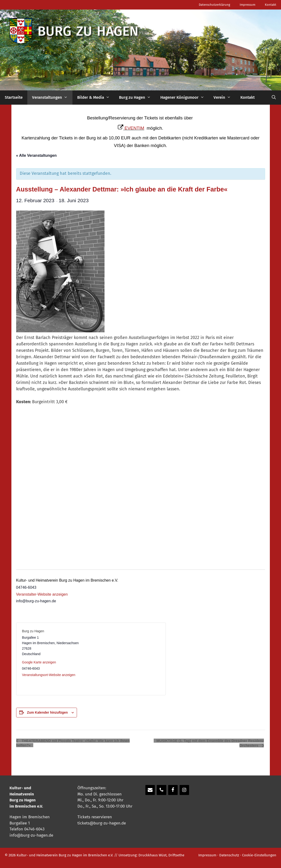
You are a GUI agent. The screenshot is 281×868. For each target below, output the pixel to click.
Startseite (14, 97)
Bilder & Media (96, 98)
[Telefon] (162, 790)
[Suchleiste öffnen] (274, 98)
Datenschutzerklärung (214, 5)
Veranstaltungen (52, 98)
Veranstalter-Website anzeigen (42, 594)
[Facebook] (173, 790)
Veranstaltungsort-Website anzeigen (49, 675)
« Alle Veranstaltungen (36, 155)
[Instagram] (184, 790)
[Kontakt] (150, 790)
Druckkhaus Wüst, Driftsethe (161, 855)
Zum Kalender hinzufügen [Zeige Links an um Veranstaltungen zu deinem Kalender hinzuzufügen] (47, 712)
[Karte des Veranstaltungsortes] (125, 659)
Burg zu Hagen (137, 98)
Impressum (248, 5)
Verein (225, 98)
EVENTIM (134, 128)
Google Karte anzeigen (39, 662)
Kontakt (271, 5)
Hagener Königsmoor (185, 98)
